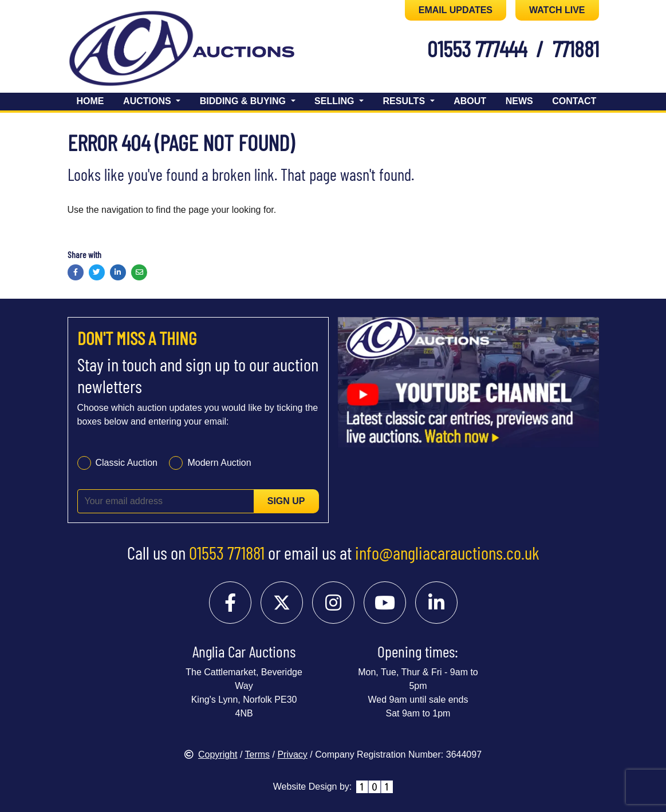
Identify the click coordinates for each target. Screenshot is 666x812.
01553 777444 (477, 48)
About (470, 101)
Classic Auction (127, 463)
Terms (258, 754)
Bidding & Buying (244, 101)
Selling (336, 101)
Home (90, 101)
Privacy (292, 754)
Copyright (211, 754)
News (519, 101)
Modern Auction (219, 463)
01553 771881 (227, 552)
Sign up (286, 501)
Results (405, 101)
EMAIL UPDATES (456, 10)
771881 (576, 48)
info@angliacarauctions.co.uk (447, 552)
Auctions (148, 101)
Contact (574, 101)
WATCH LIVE (557, 10)
